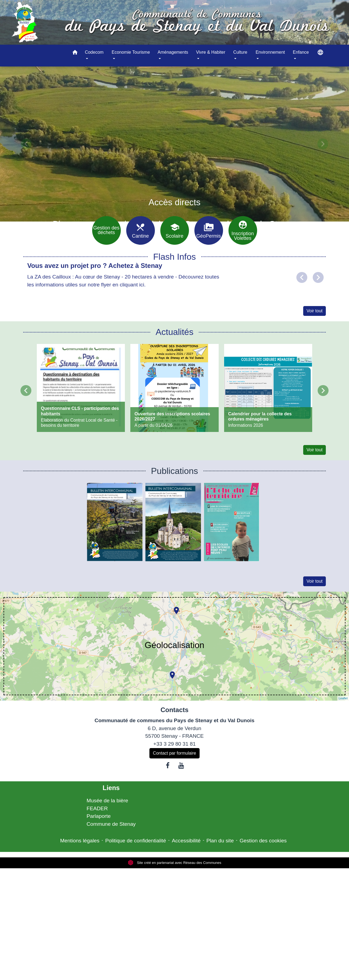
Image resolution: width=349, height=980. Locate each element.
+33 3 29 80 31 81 (174, 744)
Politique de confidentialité (136, 841)
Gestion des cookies (263, 841)
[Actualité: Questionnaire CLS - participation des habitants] (81, 388)
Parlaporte (99, 816)
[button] (75, 53)
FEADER (97, 808)
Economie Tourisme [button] (131, 52)
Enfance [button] (301, 52)
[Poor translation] (20, 899)
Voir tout (315, 311)
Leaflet (343, 698)
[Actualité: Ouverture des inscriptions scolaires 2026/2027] (174, 388)
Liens (111, 788)
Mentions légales (80, 841)
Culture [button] (240, 52)
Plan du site (220, 841)
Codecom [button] (94, 52)
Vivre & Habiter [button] (211, 52)
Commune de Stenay (111, 824)
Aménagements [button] (173, 52)
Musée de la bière (107, 801)
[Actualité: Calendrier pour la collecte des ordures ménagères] (268, 388)
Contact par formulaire (174, 753)
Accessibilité (186, 841)
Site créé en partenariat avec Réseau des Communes (175, 863)
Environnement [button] (270, 52)
